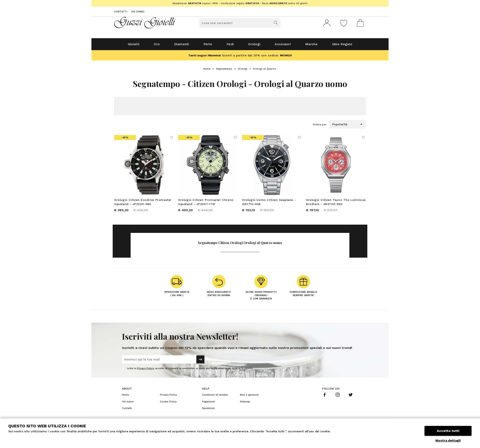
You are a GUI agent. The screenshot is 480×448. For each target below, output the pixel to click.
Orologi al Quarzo (264, 70)
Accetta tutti (448, 431)
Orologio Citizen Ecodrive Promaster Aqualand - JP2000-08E (143, 204)
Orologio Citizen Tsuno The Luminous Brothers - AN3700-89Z (336, 204)
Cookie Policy (168, 403)
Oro (157, 46)
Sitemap (245, 403)
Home (207, 70)
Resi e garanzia (249, 397)
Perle (208, 46)
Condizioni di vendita (215, 397)
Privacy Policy (145, 370)
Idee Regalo (342, 46)
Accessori (283, 46)
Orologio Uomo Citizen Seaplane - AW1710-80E (269, 204)
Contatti (121, 12)
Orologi (254, 46)
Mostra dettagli (448, 441)
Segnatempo (224, 70)
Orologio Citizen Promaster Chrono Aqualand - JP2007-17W (206, 204)
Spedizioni (208, 410)
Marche (311, 46)
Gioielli (134, 46)
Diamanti (181, 46)
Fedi (230, 46)
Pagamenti (208, 403)
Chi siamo (138, 12)
